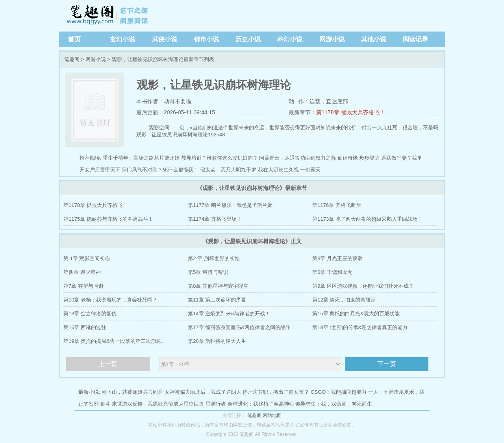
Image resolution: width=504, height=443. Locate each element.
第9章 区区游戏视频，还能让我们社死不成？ (363, 286)
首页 (74, 39)
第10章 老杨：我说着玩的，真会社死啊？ (110, 300)
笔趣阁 (108, 16)
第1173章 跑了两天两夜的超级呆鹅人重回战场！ (367, 219)
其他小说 (374, 39)
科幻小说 (290, 39)
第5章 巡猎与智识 (208, 272)
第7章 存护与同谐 (83, 286)
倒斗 (106, 404)
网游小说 (332, 39)
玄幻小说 (122, 39)
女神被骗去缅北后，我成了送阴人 (203, 392)
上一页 (108, 364)
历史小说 (248, 39)
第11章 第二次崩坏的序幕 (217, 300)
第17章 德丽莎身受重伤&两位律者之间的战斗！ (242, 327)
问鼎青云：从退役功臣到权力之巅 (297, 158)
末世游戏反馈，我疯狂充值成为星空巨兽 (158, 404)
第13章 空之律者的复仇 (90, 314)
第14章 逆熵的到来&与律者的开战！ (229, 314)
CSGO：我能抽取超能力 (339, 392)
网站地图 (272, 415)
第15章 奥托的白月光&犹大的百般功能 (356, 314)
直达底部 (337, 101)
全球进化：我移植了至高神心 (261, 404)
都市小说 (206, 39)
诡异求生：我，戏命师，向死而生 (334, 404)
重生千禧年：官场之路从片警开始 (141, 158)
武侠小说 (165, 39)
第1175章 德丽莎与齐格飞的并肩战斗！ (108, 219)
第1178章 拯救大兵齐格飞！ (351, 112)
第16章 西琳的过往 (85, 327)
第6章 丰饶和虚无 (332, 272)
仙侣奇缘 (348, 158)
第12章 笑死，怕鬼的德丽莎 (344, 300)
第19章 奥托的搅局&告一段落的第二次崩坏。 (115, 341)
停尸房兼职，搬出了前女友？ (276, 392)
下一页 (387, 364)
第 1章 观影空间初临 (87, 258)
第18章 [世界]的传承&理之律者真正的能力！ (362, 327)
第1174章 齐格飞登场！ (215, 219)
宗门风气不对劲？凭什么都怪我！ (160, 170)
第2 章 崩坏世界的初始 (214, 258)
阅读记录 (415, 39)
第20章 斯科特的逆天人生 (217, 341)
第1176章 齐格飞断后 (337, 205)
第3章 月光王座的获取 (337, 258)
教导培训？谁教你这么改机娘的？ (220, 158)
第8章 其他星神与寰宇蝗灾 (218, 286)
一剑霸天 (310, 170)
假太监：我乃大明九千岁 (228, 170)
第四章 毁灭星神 (82, 272)
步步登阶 (369, 158)
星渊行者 (216, 404)
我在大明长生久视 (278, 170)
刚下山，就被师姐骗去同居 (132, 392)
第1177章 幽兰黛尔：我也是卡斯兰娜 (230, 205)
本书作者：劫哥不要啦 (164, 101)
